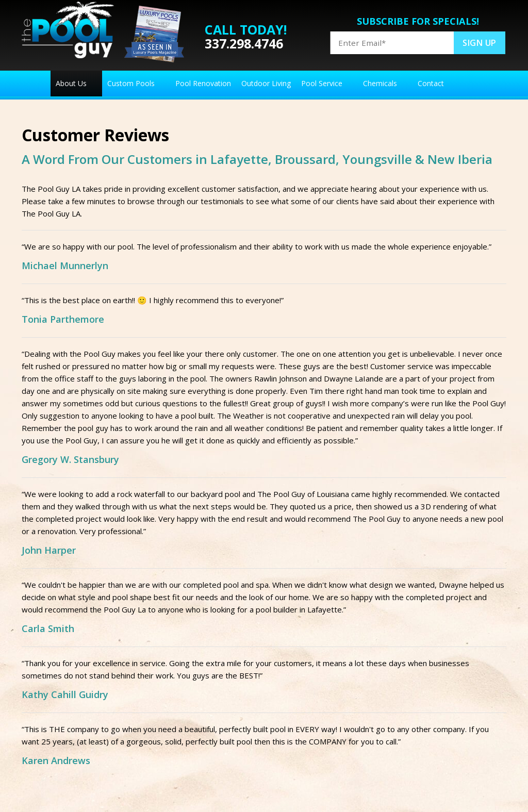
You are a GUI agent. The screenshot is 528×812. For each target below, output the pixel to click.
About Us (71, 83)
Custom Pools (131, 83)
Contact (431, 83)
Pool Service (322, 83)
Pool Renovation (203, 83)
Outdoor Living (266, 83)
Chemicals (380, 83)
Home (36, 84)
